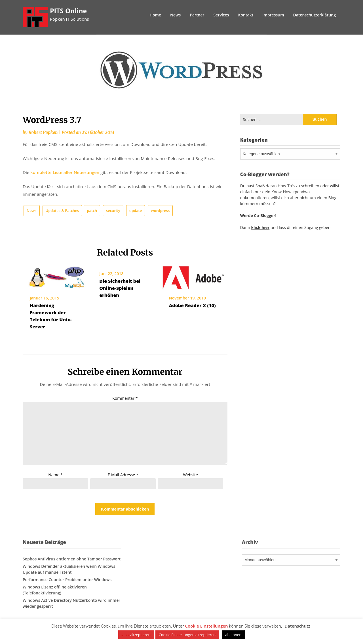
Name (55, 475)
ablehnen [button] (233, 635)
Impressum (273, 15)
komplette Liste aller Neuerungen (65, 172)
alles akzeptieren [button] (136, 635)
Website (191, 475)
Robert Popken (43, 132)
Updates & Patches (62, 211)
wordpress (160, 211)
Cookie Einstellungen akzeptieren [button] (187, 635)
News (175, 15)
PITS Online (68, 11)
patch (92, 211)
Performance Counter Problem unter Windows (67, 580)
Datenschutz (297, 626)
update (136, 211)
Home (156, 15)
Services (221, 15)
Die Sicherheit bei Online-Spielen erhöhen (120, 288)
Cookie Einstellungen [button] (207, 626)
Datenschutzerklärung (315, 15)
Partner (197, 15)
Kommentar (125, 398)
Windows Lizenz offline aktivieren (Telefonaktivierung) (55, 590)
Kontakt (246, 15)
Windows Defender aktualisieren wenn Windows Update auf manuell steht (69, 569)
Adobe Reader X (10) (192, 305)
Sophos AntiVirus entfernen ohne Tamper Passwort (72, 559)
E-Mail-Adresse (123, 475)
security (113, 211)
